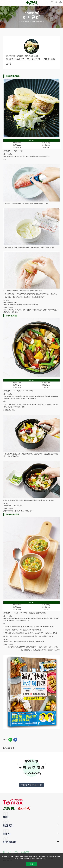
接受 (31, 864)
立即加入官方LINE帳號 (31, 785)
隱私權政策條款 (34, 859)
